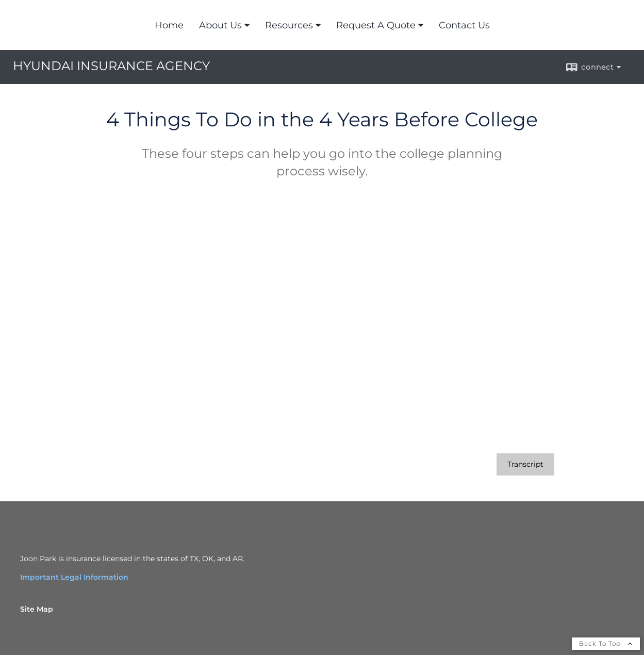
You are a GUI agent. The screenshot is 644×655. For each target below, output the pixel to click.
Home (169, 25)
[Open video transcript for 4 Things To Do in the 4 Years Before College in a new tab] (525, 464)
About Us (220, 25)
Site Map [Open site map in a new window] (37, 609)
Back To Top (606, 643)
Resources (289, 25)
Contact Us (464, 25)
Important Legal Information (74, 577)
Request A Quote (376, 25)
